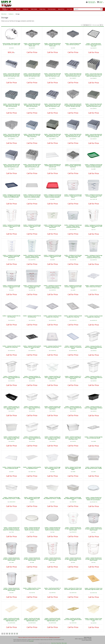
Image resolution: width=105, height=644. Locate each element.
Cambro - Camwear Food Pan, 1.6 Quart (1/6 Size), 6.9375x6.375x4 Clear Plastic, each (32, 378)
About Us (18, 9)
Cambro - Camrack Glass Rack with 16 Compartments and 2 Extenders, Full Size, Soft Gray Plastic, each (32, 75)
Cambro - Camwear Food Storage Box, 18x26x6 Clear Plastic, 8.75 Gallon (32, 499)
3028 (74, 48)
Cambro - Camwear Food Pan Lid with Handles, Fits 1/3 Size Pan (73, 316)
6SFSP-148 (33, 290)
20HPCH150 (74, 593)
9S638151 (33, 169)
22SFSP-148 (13, 260)
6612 (95, 562)
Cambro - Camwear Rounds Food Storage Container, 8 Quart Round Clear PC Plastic (11, 589)
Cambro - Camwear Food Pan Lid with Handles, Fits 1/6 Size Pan (11, 347)
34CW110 (95, 411)
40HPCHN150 (33, 623)
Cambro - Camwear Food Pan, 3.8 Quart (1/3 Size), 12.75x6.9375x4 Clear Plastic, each (73, 408)
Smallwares (11, 14)
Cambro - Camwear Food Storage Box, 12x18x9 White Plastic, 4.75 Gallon (73, 468)
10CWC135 (33, 320)
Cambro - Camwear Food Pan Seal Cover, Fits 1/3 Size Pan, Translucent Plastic (73, 347)
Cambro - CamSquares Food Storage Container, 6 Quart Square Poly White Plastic (32, 287)
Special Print (61, 9)
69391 (53, 502)
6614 (12, 593)
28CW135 (54, 381)
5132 (74, 199)
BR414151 (33, 48)
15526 (12, 532)
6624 (33, 532)
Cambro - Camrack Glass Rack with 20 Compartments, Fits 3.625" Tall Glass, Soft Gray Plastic (11, 105)
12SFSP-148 (95, 199)
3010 (53, 48)
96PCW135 (12, 381)
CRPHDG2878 (53, 169)
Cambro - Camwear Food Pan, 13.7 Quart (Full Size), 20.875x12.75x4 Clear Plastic (73, 378)
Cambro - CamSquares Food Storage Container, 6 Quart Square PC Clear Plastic (11, 287)
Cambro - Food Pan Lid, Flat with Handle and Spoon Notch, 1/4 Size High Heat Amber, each (32, 620)
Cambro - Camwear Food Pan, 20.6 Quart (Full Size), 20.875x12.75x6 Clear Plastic (52, 408)
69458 (95, 441)
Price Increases (52, 9)
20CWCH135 (53, 320)
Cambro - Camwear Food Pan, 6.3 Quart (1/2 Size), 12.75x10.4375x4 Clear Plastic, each (52, 438)
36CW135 (33, 441)
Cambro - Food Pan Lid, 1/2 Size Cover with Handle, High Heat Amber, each (73, 589)
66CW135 (95, 381)
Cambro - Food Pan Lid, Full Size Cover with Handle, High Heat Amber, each (73, 620)
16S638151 (74, 78)
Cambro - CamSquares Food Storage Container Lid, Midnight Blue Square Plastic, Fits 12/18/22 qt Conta (11, 196)
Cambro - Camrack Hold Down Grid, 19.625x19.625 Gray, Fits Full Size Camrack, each (52, 166)
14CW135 (74, 381)
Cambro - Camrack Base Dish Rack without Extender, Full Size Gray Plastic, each (52, 45)
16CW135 (54, 411)
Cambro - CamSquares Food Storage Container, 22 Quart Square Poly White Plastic (11, 256)
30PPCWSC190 (74, 351)
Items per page (98, 25)
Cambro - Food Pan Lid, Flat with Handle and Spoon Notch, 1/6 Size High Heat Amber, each (52, 620)
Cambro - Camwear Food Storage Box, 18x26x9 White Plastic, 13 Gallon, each (73, 499)
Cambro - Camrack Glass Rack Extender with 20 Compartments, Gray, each (94, 45)
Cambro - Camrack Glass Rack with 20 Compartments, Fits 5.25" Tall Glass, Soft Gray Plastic (32, 105)
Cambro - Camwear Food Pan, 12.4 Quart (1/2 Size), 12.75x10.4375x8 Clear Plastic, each (52, 378)
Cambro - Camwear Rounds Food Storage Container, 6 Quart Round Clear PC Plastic (94, 559)
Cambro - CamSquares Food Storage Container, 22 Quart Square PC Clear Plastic (94, 226)
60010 (12, 290)
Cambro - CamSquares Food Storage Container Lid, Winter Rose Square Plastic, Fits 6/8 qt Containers (52, 196)
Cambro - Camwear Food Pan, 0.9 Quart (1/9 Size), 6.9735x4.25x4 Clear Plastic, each (93, 347)
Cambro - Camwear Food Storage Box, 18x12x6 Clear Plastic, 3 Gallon (94, 468)
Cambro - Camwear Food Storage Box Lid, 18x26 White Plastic (32, 468)
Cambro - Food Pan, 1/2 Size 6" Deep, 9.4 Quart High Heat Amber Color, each (93, 620)
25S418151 (95, 108)
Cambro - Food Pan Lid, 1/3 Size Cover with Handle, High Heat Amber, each (94, 589)
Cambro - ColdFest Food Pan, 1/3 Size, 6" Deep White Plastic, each (32, 589)
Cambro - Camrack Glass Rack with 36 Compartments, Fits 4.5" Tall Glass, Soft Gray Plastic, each (73, 135)
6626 (53, 532)
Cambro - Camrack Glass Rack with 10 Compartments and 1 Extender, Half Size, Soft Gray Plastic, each (11, 75)
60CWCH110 (33, 351)
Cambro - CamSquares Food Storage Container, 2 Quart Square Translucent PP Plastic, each (73, 226)
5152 (12, 230)
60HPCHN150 (53, 623)
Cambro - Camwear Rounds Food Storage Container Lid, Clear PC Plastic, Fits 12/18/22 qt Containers (11, 529)
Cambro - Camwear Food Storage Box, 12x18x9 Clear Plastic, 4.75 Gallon (52, 468)
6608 (33, 562)
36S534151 (95, 139)
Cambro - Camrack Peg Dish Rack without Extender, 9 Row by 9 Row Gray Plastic (73, 166)
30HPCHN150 (12, 623)
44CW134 (33, 411)
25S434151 (74, 108)
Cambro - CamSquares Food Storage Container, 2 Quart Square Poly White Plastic (52, 226)
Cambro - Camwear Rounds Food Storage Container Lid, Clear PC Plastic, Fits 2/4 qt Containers (32, 529)
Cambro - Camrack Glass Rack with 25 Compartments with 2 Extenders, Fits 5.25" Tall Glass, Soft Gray (73, 105)
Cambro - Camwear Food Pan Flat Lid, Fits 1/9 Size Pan (11, 316)
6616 (95, 532)
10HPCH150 (74, 623)
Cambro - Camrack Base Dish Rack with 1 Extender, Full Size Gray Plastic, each (32, 45)
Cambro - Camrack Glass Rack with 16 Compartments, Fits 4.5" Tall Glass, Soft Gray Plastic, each (52, 75)
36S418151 (74, 139)
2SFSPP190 (74, 230)
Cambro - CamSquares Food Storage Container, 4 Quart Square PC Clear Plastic (52, 256)
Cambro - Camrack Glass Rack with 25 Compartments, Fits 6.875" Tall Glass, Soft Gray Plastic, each (11, 135)
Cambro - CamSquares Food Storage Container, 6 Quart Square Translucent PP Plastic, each (52, 287)
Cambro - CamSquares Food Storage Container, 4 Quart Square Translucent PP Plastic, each (94, 257)
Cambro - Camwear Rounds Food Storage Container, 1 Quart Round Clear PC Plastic (73, 529)
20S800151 (53, 108)
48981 (95, 169)
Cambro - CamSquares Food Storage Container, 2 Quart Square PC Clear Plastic (32, 226)
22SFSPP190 (33, 260)
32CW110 (13, 411)
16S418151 (53, 78)
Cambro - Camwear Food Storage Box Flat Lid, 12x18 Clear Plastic (94, 438)
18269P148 (74, 502)
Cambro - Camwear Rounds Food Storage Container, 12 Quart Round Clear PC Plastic (93, 529)
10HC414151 (13, 78)
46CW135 (13, 441)
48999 (53, 199)
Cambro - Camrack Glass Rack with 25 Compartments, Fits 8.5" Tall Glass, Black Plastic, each (52, 135)
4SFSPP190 (95, 260)
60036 (33, 230)
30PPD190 (53, 593)
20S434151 (33, 108)
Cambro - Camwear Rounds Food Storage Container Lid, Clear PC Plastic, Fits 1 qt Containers (94, 499)
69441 (95, 472)
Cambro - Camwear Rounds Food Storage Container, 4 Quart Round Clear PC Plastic (73, 559)
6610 (74, 562)
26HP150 (95, 623)
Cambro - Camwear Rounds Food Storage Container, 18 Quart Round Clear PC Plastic (11, 559)
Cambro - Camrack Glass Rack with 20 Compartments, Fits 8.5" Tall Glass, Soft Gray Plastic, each (52, 105)
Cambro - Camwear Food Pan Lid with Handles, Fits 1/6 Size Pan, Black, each (32, 347)
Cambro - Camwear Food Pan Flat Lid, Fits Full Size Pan (32, 316)
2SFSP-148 (54, 230)
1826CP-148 (33, 472)
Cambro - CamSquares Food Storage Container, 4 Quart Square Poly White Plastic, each (73, 256)
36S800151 (12, 169)
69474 (33, 502)
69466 (74, 472)
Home (12, 9)
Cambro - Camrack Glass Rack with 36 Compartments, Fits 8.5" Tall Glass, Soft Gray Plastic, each (11, 166)
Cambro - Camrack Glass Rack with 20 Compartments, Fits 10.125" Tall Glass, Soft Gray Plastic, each (94, 75)
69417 (12, 472)
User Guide (70, 9)
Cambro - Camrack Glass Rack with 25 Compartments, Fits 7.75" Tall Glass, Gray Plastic (32, 135)
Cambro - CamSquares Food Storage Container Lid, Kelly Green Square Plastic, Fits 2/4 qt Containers (94, 166)
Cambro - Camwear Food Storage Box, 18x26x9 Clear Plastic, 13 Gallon (52, 498)
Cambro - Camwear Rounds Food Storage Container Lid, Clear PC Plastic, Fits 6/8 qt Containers (52, 529)
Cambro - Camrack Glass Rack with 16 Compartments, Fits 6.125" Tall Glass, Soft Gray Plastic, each (73, 75)
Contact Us (26, 9)
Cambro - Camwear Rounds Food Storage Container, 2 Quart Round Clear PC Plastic (32, 559)
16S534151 (33, 78)
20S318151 (12, 108)
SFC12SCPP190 (33, 199)
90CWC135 (12, 320)
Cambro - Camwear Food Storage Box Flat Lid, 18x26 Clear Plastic (11, 468)
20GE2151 (95, 48)
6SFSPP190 (53, 290)
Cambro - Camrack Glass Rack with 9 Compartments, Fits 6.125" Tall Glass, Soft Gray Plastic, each (32, 166)
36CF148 (33, 593)
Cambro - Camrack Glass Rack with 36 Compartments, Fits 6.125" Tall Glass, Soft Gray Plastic (94, 136)
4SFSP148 (74, 260)
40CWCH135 (95, 320)
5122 (12, 199)
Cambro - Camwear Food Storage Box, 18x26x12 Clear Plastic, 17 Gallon (11, 498)
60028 (74, 290)
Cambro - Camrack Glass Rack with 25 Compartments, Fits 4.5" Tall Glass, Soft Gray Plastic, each (94, 105)
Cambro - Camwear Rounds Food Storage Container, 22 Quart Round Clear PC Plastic (52, 559)
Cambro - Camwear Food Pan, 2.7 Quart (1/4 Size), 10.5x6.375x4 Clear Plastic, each (32, 408)
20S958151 (95, 78)
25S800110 (53, 139)
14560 (12, 562)
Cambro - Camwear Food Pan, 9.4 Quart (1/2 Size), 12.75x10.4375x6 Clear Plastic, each (73, 438)
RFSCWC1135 (95, 502)
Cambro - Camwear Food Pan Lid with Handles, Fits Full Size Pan (52, 347)
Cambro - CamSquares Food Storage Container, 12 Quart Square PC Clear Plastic (73, 196)
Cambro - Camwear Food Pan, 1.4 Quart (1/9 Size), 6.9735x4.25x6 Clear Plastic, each (11, 378)
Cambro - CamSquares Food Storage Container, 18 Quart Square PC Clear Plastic (11, 226)
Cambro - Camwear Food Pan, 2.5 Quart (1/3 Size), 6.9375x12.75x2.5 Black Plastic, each (11, 408)
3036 (74, 169)
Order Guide (34, 9)
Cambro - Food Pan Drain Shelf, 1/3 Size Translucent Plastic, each (52, 589)
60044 (53, 260)
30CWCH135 (74, 320)
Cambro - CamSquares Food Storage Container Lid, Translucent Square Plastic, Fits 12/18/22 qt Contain (32, 196)
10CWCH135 (53, 351)
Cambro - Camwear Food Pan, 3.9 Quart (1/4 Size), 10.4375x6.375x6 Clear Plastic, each (11, 438)
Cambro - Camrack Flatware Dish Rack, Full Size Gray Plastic (73, 44)
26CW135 (74, 441)
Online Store (4, 14)
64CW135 (33, 381)
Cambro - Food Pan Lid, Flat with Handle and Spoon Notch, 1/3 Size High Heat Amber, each (11, 620)
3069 (33, 139)
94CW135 (95, 351)
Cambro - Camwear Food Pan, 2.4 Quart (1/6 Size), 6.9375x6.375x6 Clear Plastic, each (94, 378)
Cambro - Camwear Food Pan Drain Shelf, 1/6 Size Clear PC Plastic (93, 286)
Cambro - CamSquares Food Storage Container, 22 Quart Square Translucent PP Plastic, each (32, 256)
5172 (95, 230)
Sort (86, 25)
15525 (53, 562)
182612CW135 (13, 502)
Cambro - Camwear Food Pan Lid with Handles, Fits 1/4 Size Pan (94, 317)
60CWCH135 (12, 351)
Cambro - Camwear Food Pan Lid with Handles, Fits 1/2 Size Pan (52, 316)
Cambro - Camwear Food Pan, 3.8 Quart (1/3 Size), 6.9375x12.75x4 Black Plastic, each (93, 408)
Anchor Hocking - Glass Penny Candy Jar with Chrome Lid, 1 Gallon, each (11, 44)
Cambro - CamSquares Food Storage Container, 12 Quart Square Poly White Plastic (94, 196)
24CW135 (54, 441)
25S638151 (12, 139)
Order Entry (42, 9)
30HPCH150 (95, 593)
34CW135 (74, 411)
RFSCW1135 (74, 532)
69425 (53, 472)
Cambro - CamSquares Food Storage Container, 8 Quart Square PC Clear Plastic (73, 287)
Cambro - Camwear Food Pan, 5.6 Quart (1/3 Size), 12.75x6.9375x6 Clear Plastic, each (32, 438)
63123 (12, 48)
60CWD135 (95, 290)
